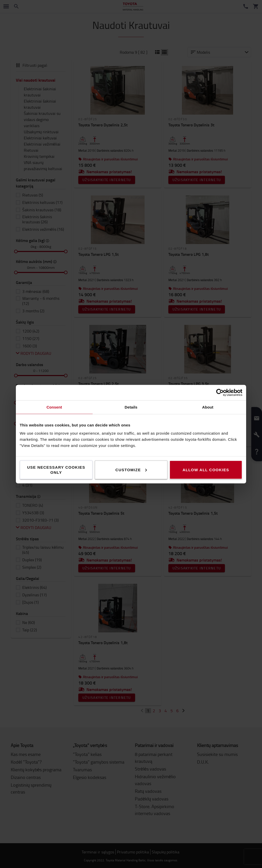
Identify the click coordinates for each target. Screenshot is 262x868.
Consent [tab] (54, 407)
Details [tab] (131, 407)
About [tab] (208, 407)
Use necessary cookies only (56, 470)
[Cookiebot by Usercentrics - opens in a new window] (220, 392)
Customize (131, 470)
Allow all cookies (206, 470)
